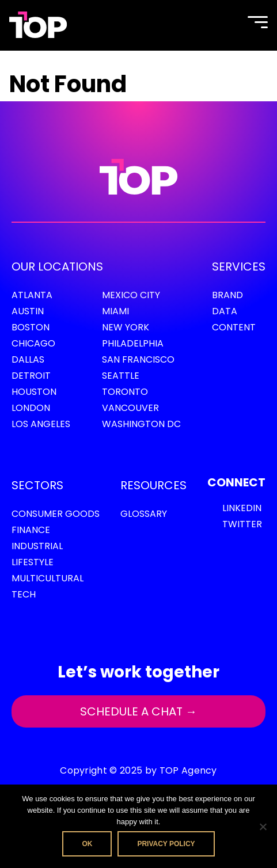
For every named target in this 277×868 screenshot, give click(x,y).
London (31, 408)
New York (126, 327)
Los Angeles (41, 424)
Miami (115, 311)
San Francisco (138, 359)
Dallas (28, 359)
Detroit (31, 376)
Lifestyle (33, 562)
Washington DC (141, 424)
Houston (34, 392)
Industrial (37, 546)
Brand (227, 295)
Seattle (121, 376)
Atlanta (32, 295)
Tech (24, 594)
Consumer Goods (56, 514)
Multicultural (48, 578)
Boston (31, 327)
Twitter (242, 524)
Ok (87, 844)
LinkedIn (242, 508)
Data (225, 311)
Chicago (33, 343)
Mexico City (131, 295)
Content (234, 327)
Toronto (125, 392)
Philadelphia (133, 343)
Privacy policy (166, 844)
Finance (31, 530)
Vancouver (130, 408)
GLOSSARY (144, 514)
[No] (263, 827)
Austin (28, 311)
